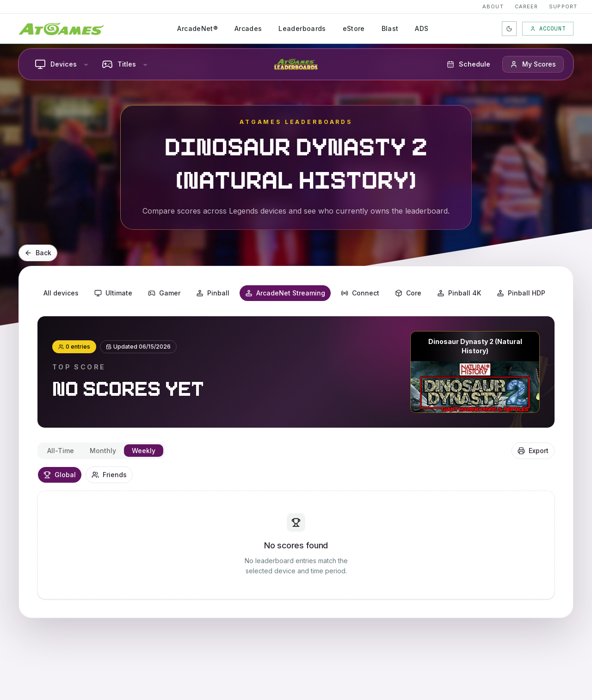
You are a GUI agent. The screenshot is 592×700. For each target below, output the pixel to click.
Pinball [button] (213, 293)
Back (38, 253)
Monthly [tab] (103, 451)
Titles (125, 64)
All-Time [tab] (61, 451)
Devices (62, 64)
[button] (533, 64)
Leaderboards (302, 28)
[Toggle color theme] (509, 29)
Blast (390, 28)
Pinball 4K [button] (459, 293)
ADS (422, 28)
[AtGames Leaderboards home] (296, 64)
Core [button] (408, 293)
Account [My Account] (548, 29)
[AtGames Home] (61, 29)
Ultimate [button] (113, 293)
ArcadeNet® (197, 28)
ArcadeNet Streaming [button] (285, 293)
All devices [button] (61, 293)
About (493, 6)
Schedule (469, 64)
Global (60, 475)
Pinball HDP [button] (521, 293)
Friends (109, 475)
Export (533, 451)
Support (563, 6)
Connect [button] (360, 293)
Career (527, 6)
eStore (354, 28)
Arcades (248, 28)
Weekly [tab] (144, 451)
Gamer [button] (164, 293)
